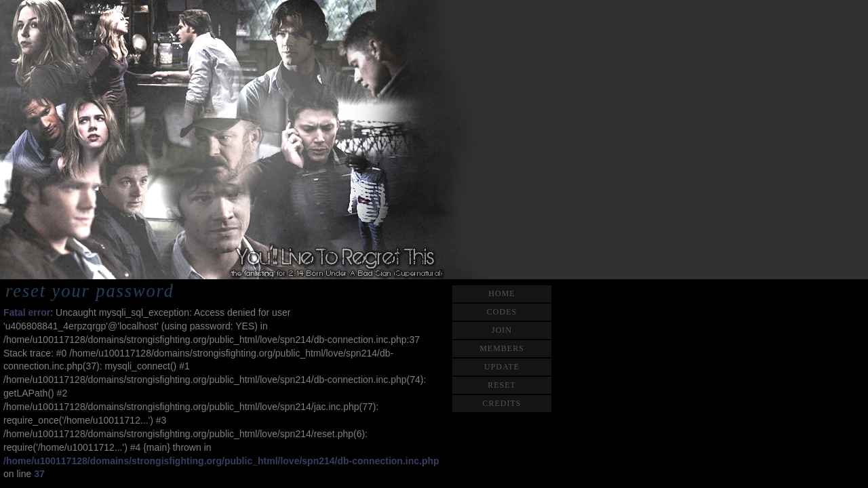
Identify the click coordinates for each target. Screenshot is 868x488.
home (501, 293)
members (502, 348)
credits (501, 403)
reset (502, 385)
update (502, 367)
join (502, 330)
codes (502, 312)
